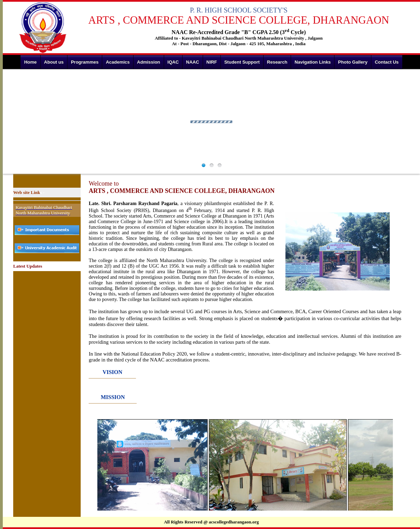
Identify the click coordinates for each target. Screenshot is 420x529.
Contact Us (387, 62)
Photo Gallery (353, 62)
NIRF (212, 62)
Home (30, 62)
